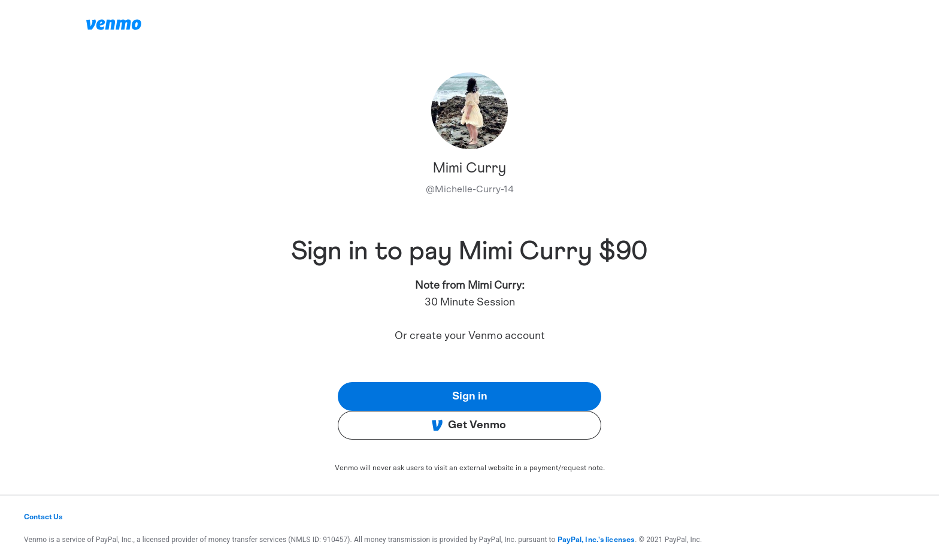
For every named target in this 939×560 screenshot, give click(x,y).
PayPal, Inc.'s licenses (596, 540)
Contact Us (43, 517)
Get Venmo (469, 425)
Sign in (470, 396)
